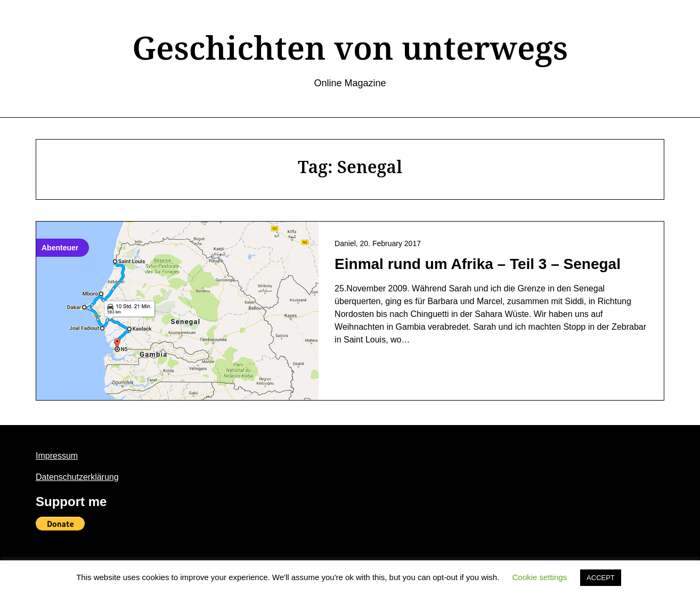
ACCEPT (601, 578)
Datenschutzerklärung (77, 477)
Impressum (57, 456)
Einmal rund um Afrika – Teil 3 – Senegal (478, 264)
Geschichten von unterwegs (350, 47)
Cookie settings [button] (540, 577)
